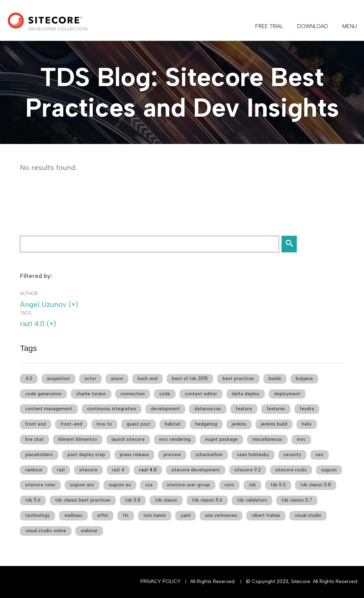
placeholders (39, 455)
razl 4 (118, 470)
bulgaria (304, 378)
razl (61, 470)
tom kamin (155, 515)
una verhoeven (221, 515)
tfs (126, 515)
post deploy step (86, 455)
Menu (350, 26)
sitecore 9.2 (248, 470)
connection (133, 394)
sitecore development (196, 470)
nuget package (221, 439)
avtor (90, 378)
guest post (138, 424)
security (292, 455)
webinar (89, 531)
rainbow (34, 470)
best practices (238, 378)
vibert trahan (266, 515)
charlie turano (91, 394)
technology (38, 515)
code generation (43, 394)
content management (49, 409)
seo (320, 455)
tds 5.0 (278, 485)
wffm (103, 515)
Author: (29, 293)
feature (244, 409)
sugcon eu (120, 485)
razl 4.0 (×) (38, 324)
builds (275, 378)
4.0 (29, 378)
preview (172, 455)
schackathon (209, 455)
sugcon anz (82, 485)
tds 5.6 (33, 500)
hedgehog (206, 424)
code (165, 394)
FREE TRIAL (269, 26)
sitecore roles (40, 485)
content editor (201, 394)
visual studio (308, 515)
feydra (307, 409)
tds (252, 485)
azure (117, 378)
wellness (73, 515)
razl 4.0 (148, 470)
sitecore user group (189, 485)
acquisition (58, 378)
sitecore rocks (291, 470)
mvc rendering (175, 439)
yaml (186, 515)
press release (134, 455)
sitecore (88, 470)
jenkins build (274, 424)
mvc (301, 439)
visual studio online (46, 531)
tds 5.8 (133, 500)
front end (36, 424)
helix (307, 424)
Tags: (26, 313)
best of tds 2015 (190, 378)
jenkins (239, 424)
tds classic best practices (83, 500)
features (276, 409)
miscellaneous (267, 439)
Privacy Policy (160, 581)
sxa (149, 485)
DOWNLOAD (313, 26)
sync (229, 485)
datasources (208, 409)
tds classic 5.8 (316, 485)
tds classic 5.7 (297, 500)
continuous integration (112, 409)
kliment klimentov (78, 439)
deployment (287, 394)
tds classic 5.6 (207, 500)
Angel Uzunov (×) (49, 304)
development (165, 409)
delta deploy (246, 394)
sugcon (329, 470)
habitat (173, 424)
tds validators (252, 500)
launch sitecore (128, 439)
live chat (34, 439)
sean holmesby (253, 455)
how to (104, 424)
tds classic (166, 500)
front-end (71, 424)
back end (148, 378)
